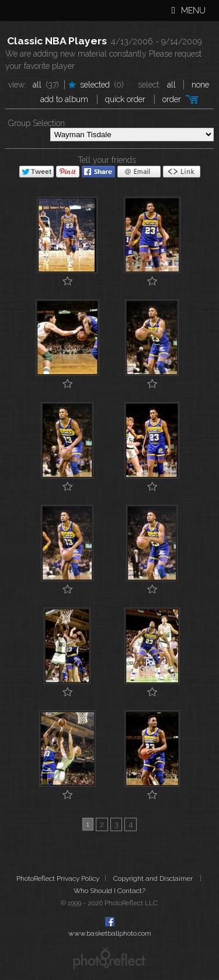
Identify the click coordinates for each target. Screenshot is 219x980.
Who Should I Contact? (109, 891)
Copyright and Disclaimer (154, 878)
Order (172, 99)
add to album (64, 99)
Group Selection (36, 123)
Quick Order (125, 99)
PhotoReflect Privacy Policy (58, 878)
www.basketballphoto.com (110, 933)
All (37, 85)
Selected (95, 85)
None (200, 85)
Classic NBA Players (57, 41)
